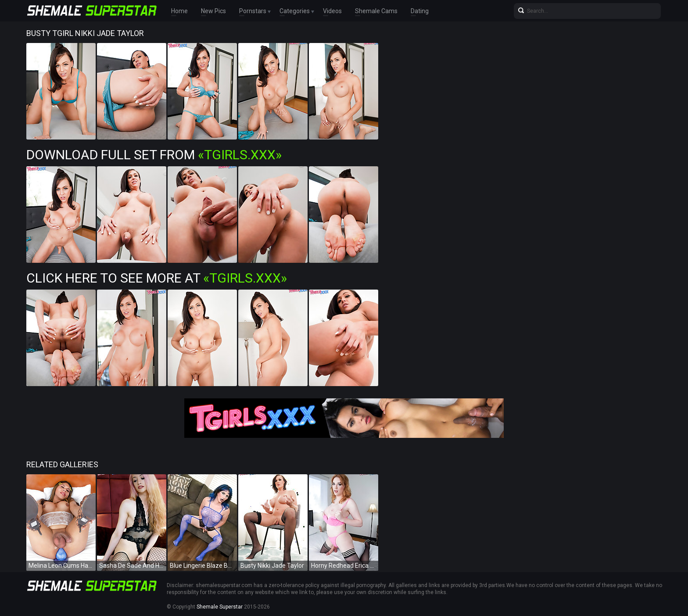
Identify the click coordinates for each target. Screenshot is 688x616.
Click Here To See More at (157, 278)
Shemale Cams (376, 11)
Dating (420, 11)
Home (179, 11)
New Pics (213, 11)
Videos (332, 11)
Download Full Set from (154, 155)
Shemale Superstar (220, 607)
